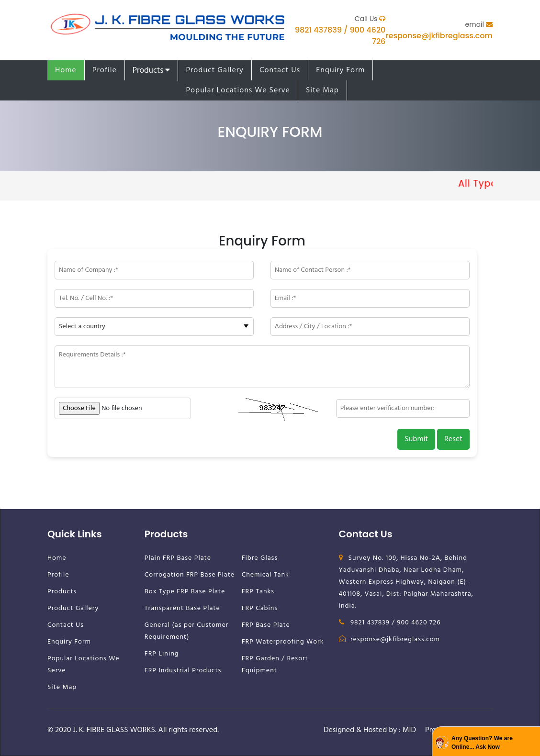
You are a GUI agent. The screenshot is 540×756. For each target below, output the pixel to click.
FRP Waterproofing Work (283, 642)
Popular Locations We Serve (238, 90)
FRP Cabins (260, 608)
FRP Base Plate (266, 625)
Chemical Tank (265, 575)
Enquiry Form (340, 70)
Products (152, 71)
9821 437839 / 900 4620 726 (390, 623)
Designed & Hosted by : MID (370, 730)
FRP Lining (162, 654)
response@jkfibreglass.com (439, 36)
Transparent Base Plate (182, 608)
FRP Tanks (258, 592)
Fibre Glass (260, 558)
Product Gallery (215, 70)
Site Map (322, 90)
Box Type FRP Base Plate (185, 592)
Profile (105, 70)
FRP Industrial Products (183, 671)
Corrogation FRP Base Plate (190, 575)
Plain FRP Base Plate (178, 558)
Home (66, 70)
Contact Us (280, 70)
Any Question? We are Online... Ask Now (482, 743)
